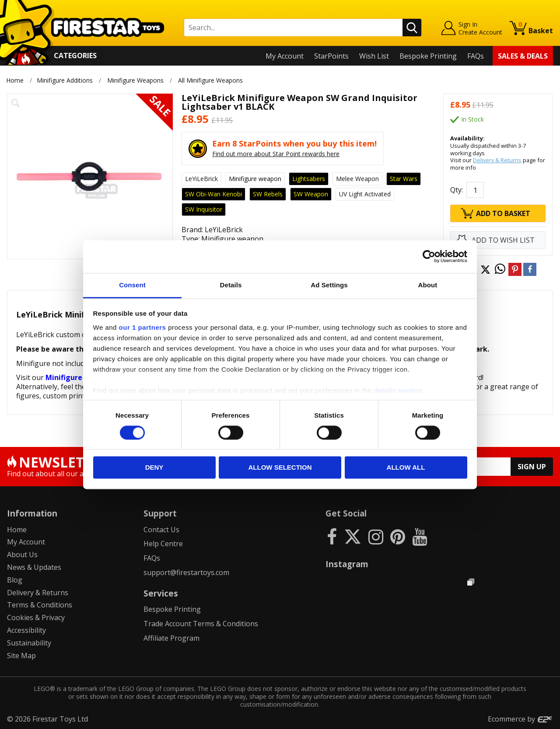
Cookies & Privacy (36, 617)
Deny (154, 468)
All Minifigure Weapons (211, 80)
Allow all (406, 468)
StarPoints (331, 56)
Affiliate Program (171, 638)
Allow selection (280, 468)
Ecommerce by (520, 719)
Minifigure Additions (65, 80)
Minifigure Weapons (135, 80)
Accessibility (26, 630)
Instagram (347, 564)
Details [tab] (231, 285)
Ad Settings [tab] (329, 285)
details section (398, 390)
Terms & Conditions (40, 605)
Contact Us (161, 530)
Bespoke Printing (428, 56)
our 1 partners (143, 327)
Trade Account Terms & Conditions (201, 624)
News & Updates (34, 567)
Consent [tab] (132, 285)
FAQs (476, 56)
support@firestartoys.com (186, 572)
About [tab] (428, 285)
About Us (22, 555)
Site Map (21, 656)
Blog (15, 580)
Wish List (374, 56)
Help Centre (163, 544)
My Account (285, 56)
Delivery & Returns (497, 160)
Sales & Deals (523, 56)
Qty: (457, 190)
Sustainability (29, 643)
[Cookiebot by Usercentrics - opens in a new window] (429, 256)
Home (15, 80)
